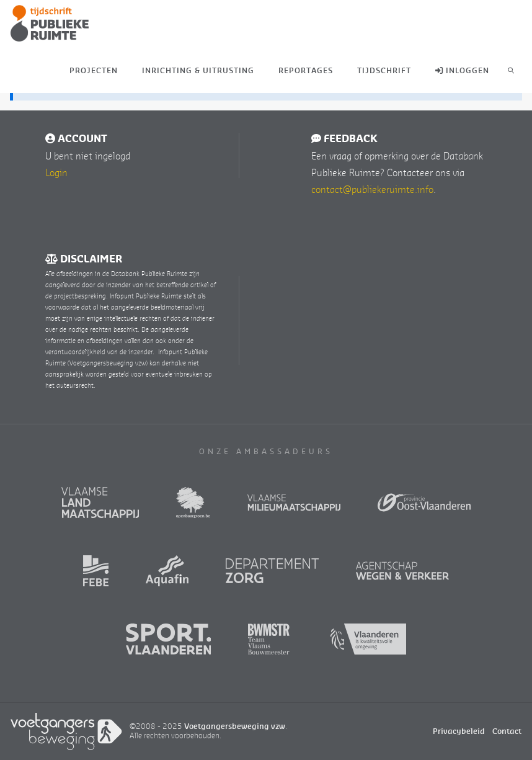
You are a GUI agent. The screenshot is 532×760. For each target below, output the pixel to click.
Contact (507, 731)
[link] (511, 70)
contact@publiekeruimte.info (372, 189)
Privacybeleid (459, 731)
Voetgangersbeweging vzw (235, 726)
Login (56, 172)
